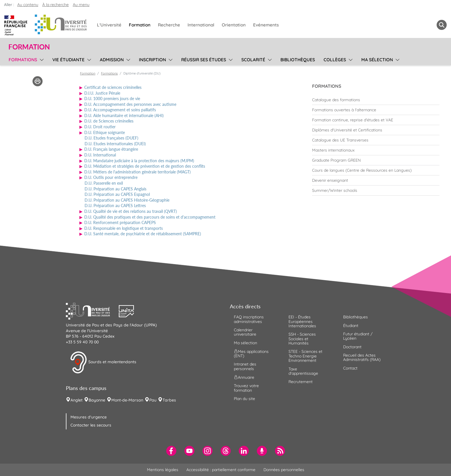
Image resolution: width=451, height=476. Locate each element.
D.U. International (100, 155)
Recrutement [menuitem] (301, 382)
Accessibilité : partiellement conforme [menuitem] (221, 470)
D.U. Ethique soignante (105, 132)
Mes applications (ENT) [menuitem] (251, 354)
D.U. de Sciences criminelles (109, 121)
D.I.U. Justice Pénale (102, 93)
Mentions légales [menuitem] (163, 470)
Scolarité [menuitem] (253, 60)
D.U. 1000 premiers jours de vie (112, 99)
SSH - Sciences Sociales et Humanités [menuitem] (302, 339)
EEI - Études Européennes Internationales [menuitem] (302, 321)
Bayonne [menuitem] (97, 400)
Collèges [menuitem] (335, 60)
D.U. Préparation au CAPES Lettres (115, 205)
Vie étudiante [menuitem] (68, 60)
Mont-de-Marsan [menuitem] (127, 400)
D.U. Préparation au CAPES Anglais (115, 189)
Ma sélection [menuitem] (377, 60)
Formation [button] (29, 47)
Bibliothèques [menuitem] (298, 60)
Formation (88, 73)
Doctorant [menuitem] (352, 347)
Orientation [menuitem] (234, 25)
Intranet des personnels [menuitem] (245, 366)
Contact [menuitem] (350, 368)
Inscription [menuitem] (152, 60)
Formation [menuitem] (140, 25)
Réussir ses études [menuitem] (204, 60)
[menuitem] (376, 100)
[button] (92, 311)
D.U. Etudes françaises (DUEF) (111, 138)
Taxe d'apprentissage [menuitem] (303, 371)
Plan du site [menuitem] (244, 399)
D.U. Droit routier (100, 127)
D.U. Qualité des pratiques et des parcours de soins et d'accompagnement (150, 217)
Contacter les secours (91, 425)
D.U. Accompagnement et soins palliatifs (120, 110)
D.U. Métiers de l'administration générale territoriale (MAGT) (137, 172)
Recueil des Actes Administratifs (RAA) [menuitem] (362, 357)
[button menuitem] (442, 25)
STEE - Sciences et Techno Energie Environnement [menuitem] (305, 356)
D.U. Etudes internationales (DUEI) (115, 144)
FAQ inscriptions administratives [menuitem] (249, 319)
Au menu (81, 5)
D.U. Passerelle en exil (104, 183)
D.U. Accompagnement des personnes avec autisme (130, 104)
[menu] (41, 59)
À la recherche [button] (56, 5)
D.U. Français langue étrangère (111, 149)
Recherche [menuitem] (169, 25)
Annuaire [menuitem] (244, 377)
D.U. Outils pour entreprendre (111, 177)
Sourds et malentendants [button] (103, 362)
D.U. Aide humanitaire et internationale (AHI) (124, 115)
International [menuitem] (201, 25)
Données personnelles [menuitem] (284, 470)
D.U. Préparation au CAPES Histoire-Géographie (127, 200)
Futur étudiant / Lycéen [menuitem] (358, 336)
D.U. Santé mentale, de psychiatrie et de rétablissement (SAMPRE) (143, 234)
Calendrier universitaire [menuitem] (245, 332)
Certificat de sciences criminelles (113, 87)
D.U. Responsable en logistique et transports (124, 228)
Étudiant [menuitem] (351, 326)
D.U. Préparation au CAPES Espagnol (117, 194)
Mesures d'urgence (89, 417)
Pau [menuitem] (153, 400)
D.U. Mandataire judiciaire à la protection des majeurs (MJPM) (139, 161)
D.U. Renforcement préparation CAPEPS (120, 222)
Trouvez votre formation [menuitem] (246, 388)
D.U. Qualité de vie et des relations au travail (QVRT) (131, 211)
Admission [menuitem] (112, 60)
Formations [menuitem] (23, 60)
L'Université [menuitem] (109, 25)
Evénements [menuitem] (266, 25)
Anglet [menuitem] (77, 400)
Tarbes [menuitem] (169, 400)
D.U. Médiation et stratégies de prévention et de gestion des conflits (145, 166)
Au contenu (28, 5)
